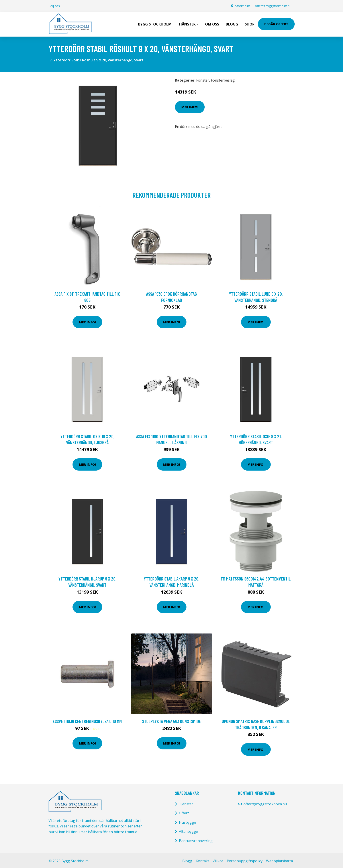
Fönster (203, 79)
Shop (250, 23)
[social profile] (65, 6)
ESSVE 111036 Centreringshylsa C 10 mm (87, 720)
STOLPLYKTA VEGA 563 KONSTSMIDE (171, 720)
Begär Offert (276, 23)
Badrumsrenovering (196, 840)
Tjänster (186, 803)
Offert (184, 812)
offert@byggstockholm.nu (273, 6)
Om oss (212, 23)
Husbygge (187, 821)
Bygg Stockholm (155, 23)
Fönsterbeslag (223, 79)
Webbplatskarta (279, 860)
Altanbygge (188, 830)
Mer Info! (190, 106)
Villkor (218, 860)
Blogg (232, 23)
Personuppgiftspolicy (245, 860)
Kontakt (202, 860)
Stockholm (241, 6)
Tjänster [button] (187, 23)
